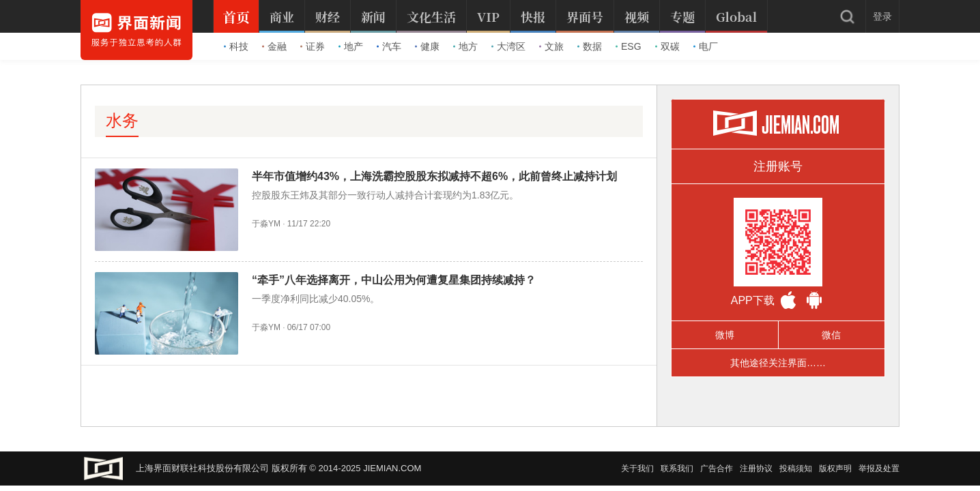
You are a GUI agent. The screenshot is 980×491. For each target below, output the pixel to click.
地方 (465, 46)
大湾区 (508, 46)
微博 (725, 335)
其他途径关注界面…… (778, 363)
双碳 (667, 46)
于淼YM (266, 224)
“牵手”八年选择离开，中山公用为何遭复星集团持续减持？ (394, 280)
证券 (313, 46)
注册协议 (756, 468)
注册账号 (778, 166)
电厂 (706, 46)
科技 (236, 46)
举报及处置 (879, 468)
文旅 (551, 46)
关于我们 (637, 468)
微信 (831, 335)
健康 (427, 46)
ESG (629, 46)
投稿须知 (796, 468)
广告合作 (717, 468)
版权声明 (835, 468)
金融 (274, 46)
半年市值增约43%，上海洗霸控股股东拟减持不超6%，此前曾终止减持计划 (434, 176)
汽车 (389, 46)
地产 (351, 46)
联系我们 (677, 468)
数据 (590, 46)
